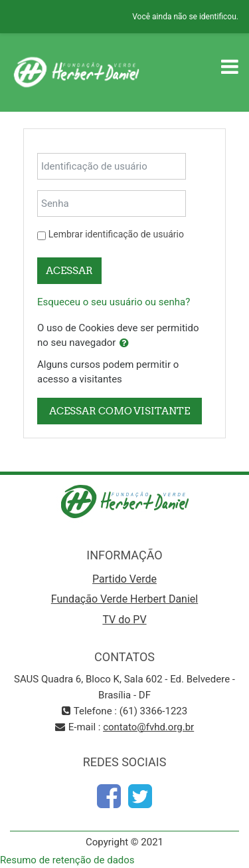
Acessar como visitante (120, 411)
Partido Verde (124, 579)
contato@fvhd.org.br (148, 727)
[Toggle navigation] (230, 67)
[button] (124, 344)
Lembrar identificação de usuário (116, 234)
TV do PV (124, 620)
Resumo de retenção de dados (67, 860)
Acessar (69, 270)
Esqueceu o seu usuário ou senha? (114, 302)
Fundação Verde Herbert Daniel (124, 599)
